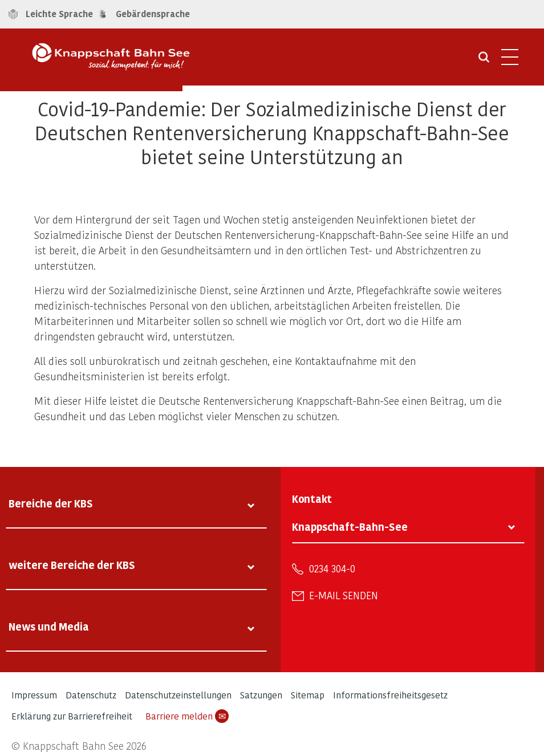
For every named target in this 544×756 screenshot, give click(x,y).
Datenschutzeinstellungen (178, 695)
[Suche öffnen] (484, 61)
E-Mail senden (344, 595)
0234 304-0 (332, 568)
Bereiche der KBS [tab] (51, 503)
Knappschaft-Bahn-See (350, 527)
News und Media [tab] (49, 626)
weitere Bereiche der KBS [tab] (72, 565)
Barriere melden (187, 716)
